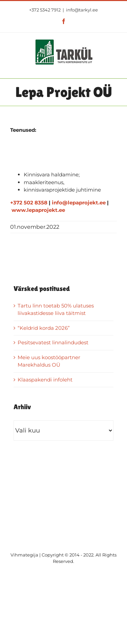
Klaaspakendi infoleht (45, 380)
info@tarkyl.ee (82, 10)
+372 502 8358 (29, 203)
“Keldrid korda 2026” (44, 328)
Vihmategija (24, 555)
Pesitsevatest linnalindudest (53, 342)
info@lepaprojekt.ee (79, 203)
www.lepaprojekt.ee (38, 210)
